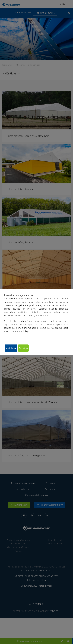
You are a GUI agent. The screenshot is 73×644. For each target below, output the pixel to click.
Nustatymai (11, 348)
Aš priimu (23, 348)
